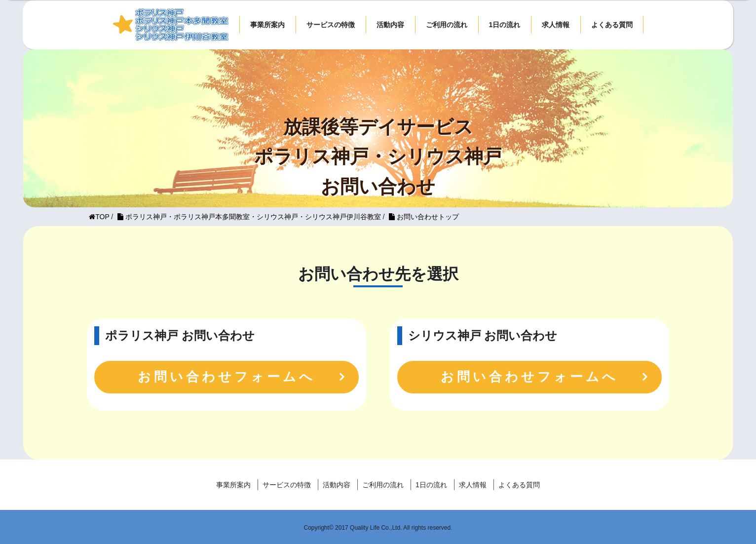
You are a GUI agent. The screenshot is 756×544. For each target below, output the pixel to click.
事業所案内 (267, 25)
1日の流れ (505, 25)
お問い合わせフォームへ (227, 377)
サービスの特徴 (331, 25)
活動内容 (390, 25)
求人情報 (556, 25)
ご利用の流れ (447, 25)
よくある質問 (612, 25)
